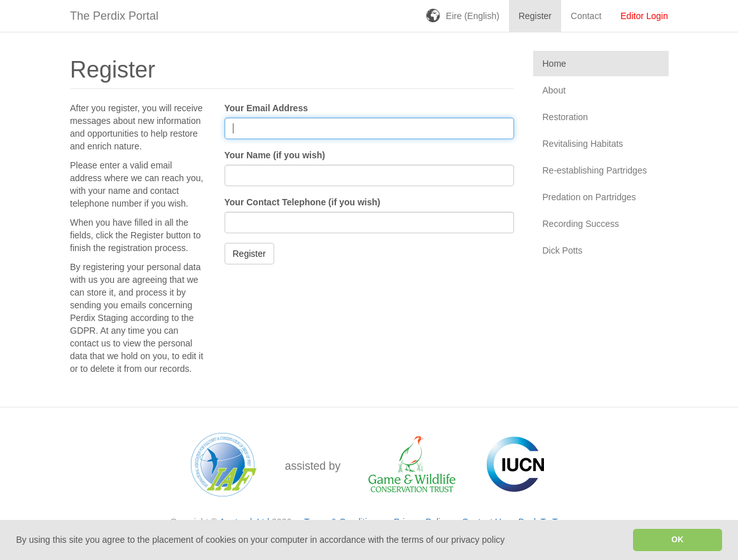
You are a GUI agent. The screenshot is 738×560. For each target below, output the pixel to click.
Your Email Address (266, 108)
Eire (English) (473, 16)
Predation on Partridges (589, 197)
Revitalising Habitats (583, 144)
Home (554, 64)
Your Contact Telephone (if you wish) (303, 202)
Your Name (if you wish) (275, 155)
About (554, 90)
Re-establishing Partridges (595, 170)
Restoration (566, 117)
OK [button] (677, 540)
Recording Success (581, 224)
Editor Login (644, 16)
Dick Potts (563, 250)
